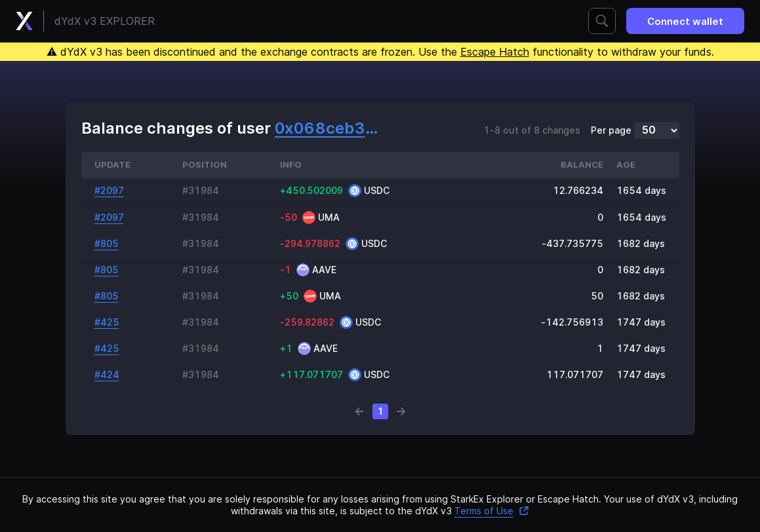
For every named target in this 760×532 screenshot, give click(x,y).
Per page (611, 130)
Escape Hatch (495, 52)
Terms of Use (492, 511)
